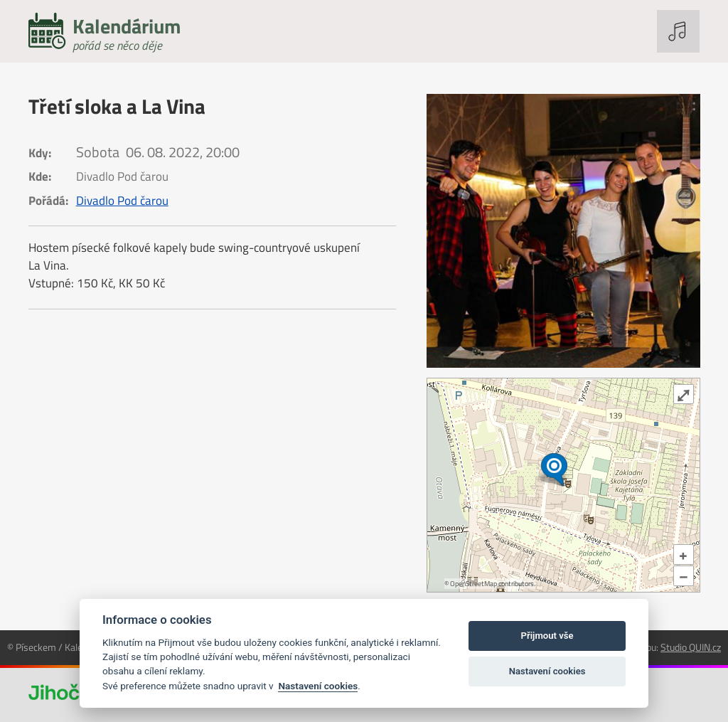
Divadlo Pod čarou (122, 201)
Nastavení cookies (318, 686)
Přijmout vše (547, 636)
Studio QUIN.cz (691, 647)
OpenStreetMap (473, 584)
